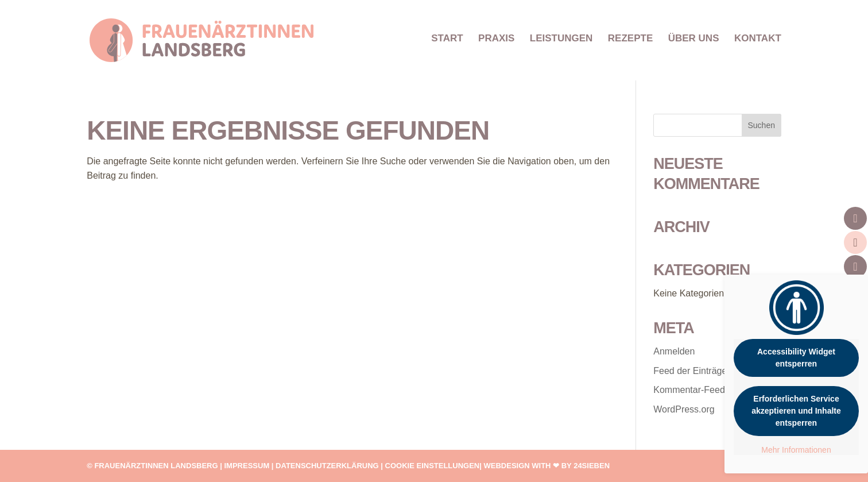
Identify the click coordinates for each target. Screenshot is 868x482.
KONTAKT (758, 39)
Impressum (247, 466)
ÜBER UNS (694, 39)
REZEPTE (630, 39)
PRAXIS (496, 39)
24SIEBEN (592, 466)
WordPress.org (684, 409)
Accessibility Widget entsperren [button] (796, 358)
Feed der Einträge (690, 371)
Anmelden (674, 351)
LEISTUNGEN (561, 39)
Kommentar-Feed (689, 390)
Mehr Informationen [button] (796, 450)
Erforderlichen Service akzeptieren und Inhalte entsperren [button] (796, 411)
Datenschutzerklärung (327, 466)
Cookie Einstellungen (433, 466)
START (447, 39)
